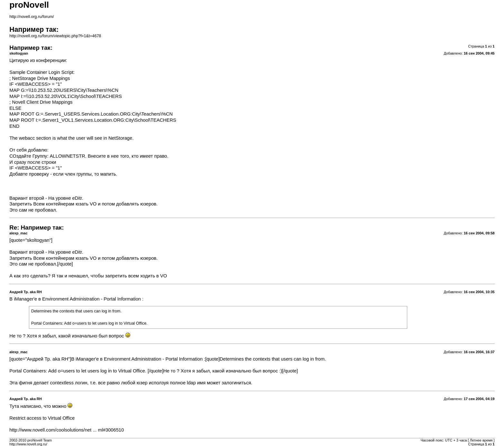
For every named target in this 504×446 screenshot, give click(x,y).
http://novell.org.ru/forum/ (32, 17)
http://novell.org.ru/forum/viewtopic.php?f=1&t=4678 (55, 36)
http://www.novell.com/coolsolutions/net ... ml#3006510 (67, 430)
